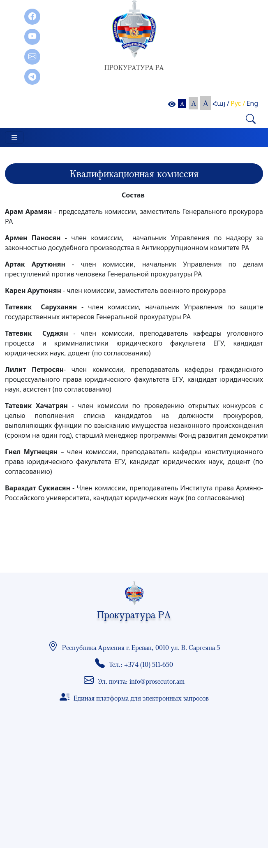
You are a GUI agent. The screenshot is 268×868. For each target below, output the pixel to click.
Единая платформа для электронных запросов (141, 698)
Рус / (238, 103)
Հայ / (221, 103)
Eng (252, 103)
